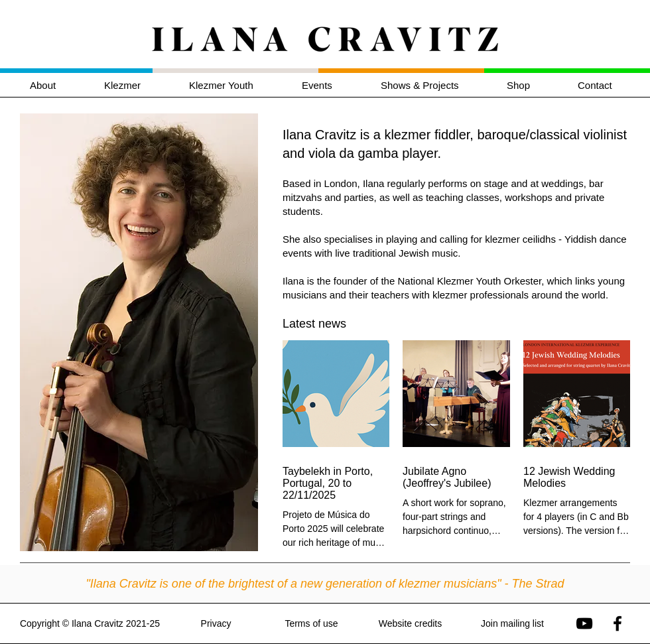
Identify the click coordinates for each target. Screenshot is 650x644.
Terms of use (311, 623)
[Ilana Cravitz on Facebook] (617, 623)
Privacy (216, 623)
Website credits (410, 623)
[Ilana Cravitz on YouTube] (584, 623)
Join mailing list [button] (512, 623)
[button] (137, 85)
